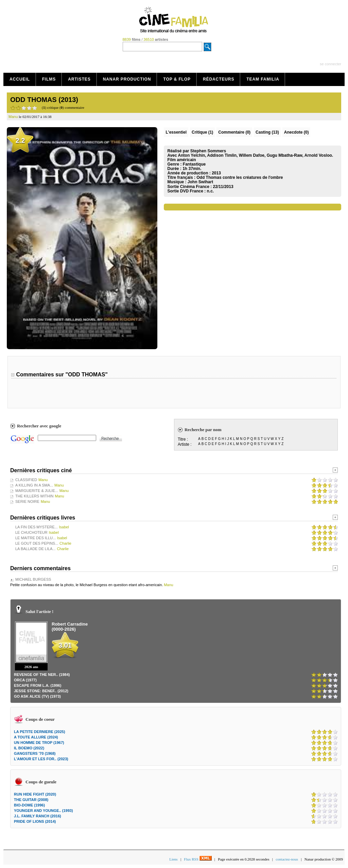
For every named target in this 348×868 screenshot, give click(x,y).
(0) (234, 132)
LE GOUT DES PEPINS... (37, 543)
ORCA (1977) (25, 680)
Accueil (20, 79)
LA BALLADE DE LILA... (36, 549)
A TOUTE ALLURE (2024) (36, 737)
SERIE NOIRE (27, 501)
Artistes (79, 79)
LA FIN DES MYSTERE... (37, 527)
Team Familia (263, 79)
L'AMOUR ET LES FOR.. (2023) (41, 759)
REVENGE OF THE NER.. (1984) (42, 675)
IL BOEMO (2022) (29, 748)
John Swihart (200, 182)
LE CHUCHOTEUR (31, 532)
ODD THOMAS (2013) (44, 100)
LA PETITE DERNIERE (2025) (40, 732)
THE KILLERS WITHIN (34, 496)
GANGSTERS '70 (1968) (35, 753)
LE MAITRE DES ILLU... (36, 538)
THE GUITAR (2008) (31, 800)
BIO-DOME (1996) (29, 805)
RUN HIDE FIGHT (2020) (35, 794)
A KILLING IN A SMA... (34, 485)
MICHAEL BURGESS (33, 579)
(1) (202, 132)
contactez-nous (287, 859)
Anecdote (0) (297, 132)
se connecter (330, 64)
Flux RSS (198, 859)
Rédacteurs (219, 79)
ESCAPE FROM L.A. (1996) (38, 685)
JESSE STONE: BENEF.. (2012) (41, 691)
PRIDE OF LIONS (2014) (35, 821)
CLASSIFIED (26, 480)
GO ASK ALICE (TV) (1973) (37, 696)
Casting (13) (267, 132)
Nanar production (127, 79)
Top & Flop (177, 79)
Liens (173, 859)
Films (49, 79)
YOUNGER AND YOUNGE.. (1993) (43, 811)
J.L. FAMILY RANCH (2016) (38, 816)
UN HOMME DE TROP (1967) (39, 743)
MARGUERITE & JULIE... (37, 491)
